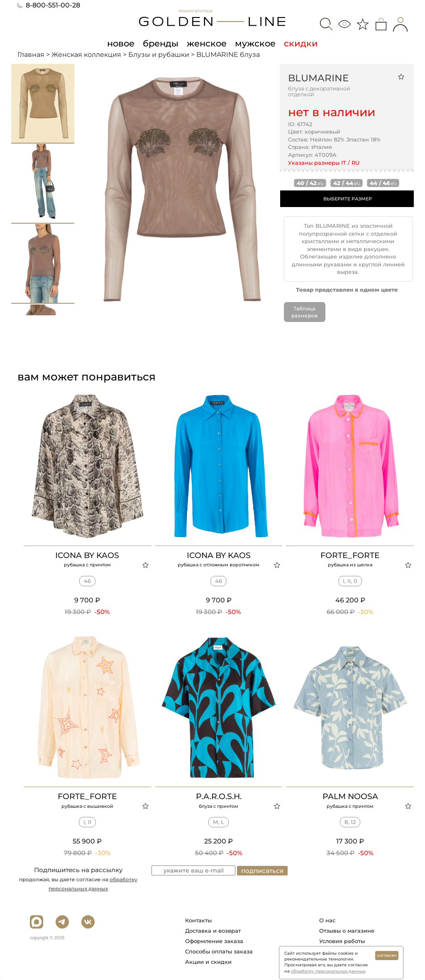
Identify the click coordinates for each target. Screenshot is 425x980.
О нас (327, 920)
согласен (387, 955)
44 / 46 (383, 183)
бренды (161, 43)
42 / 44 (347, 183)
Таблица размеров (304, 312)
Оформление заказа (214, 941)
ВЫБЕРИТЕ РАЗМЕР (348, 199)
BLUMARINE (318, 78)
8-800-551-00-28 (49, 5)
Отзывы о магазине (347, 931)
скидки (301, 43)
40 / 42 (310, 183)
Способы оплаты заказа (219, 951)
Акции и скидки (208, 962)
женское (207, 43)
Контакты (198, 920)
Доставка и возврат (213, 931)
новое (121, 43)
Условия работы (342, 941)
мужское (255, 43)
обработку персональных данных (328, 971)
